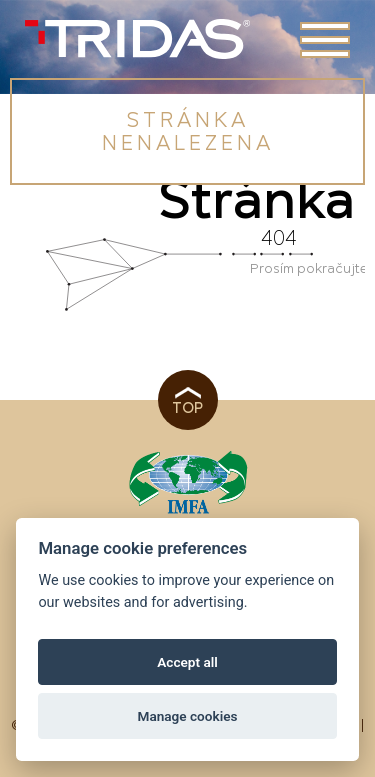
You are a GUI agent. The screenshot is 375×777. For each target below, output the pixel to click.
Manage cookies (187, 716)
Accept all (187, 662)
